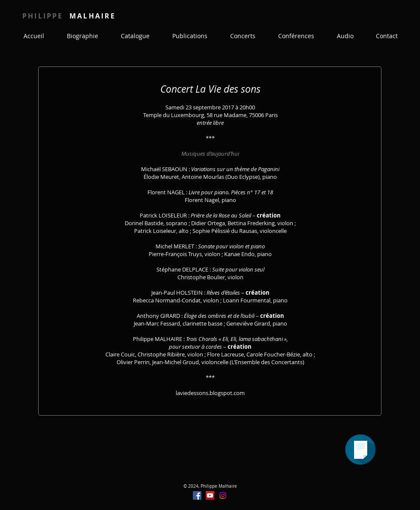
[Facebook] (197, 495)
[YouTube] (210, 495)
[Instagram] (223, 495)
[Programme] (360, 450)
